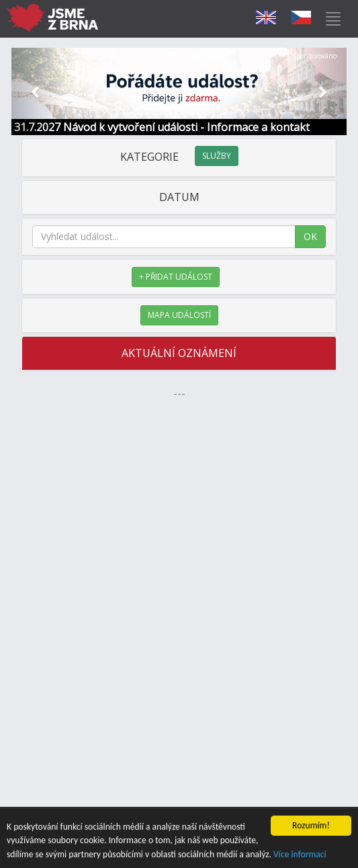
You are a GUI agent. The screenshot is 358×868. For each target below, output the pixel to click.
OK (310, 236)
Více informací (300, 855)
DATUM (179, 197)
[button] (37, 91)
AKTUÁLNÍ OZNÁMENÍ (179, 353)
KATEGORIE (179, 157)
